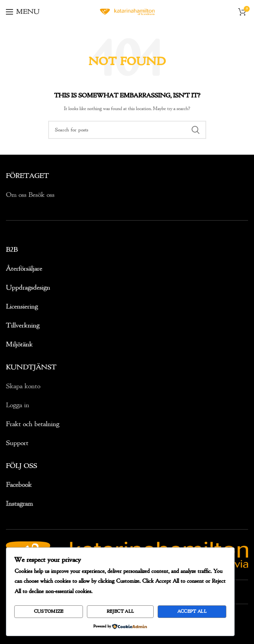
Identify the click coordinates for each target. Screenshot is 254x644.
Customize (49, 611)
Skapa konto (23, 386)
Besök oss (41, 195)
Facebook (19, 485)
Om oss (17, 195)
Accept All (192, 611)
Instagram (19, 504)
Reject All (120, 611)
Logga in (18, 405)
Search (196, 130)
